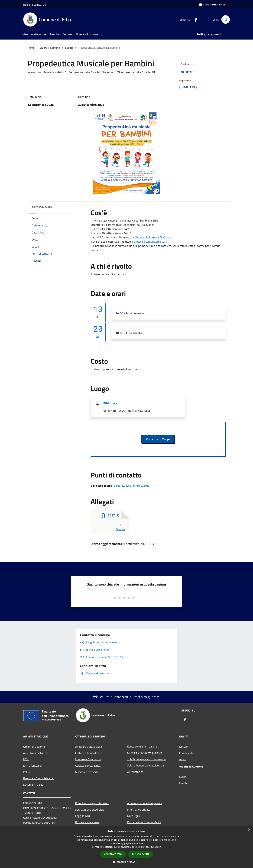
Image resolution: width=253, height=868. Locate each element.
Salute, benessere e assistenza (145, 765)
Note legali (134, 816)
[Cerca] (226, 19)
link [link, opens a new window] (160, 847)
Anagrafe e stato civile (89, 747)
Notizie (183, 747)
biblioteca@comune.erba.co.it (149, 242)
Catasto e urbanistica (88, 766)
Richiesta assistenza (87, 822)
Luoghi (183, 777)
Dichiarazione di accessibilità (144, 822)
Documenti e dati (33, 785)
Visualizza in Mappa (158, 439)
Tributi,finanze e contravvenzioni (147, 759)
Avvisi (183, 759)
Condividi (188, 64)
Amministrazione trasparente (145, 803)
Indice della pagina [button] (42, 207)
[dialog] (126, 847)
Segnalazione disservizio (90, 810)
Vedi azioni (188, 72)
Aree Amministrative (36, 753)
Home (31, 48)
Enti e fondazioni (33, 766)
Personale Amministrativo (39, 778)
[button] (126, 862)
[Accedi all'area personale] (212, 5)
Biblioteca (110, 403)
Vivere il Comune (50, 48)
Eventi (69, 48)
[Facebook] (194, 19)
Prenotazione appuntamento (92, 803)
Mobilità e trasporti (87, 772)
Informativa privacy (139, 810)
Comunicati (186, 753)
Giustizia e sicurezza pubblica (145, 753)
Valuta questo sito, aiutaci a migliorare (126, 697)
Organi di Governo (34, 747)
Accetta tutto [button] (113, 854)
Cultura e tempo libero (89, 753)
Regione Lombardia (35, 5)
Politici (27, 772)
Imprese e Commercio (88, 759)
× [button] (249, 830)
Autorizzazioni (136, 772)
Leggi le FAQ (83, 816)
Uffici (26, 759)
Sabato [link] (97, 229)
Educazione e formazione (142, 746)
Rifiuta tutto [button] (141, 854)
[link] (149, 242)
